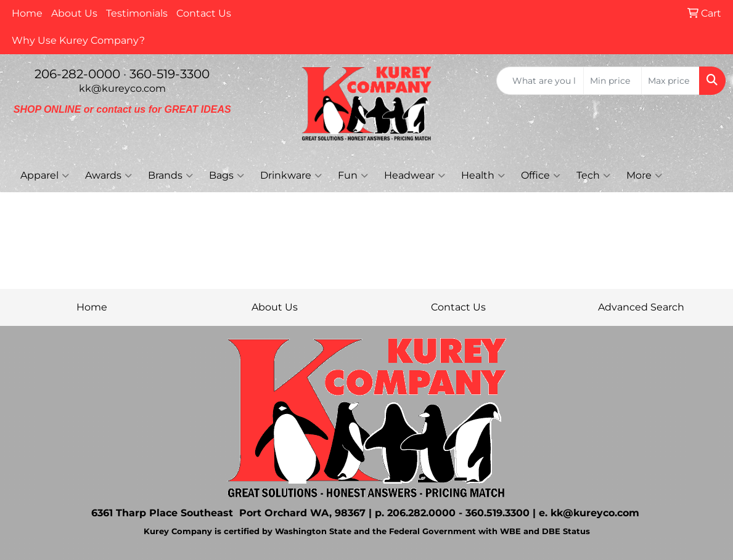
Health (483, 176)
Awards (109, 176)
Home (27, 13)
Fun (353, 176)
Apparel (45, 176)
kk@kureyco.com (122, 88)
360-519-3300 (170, 74)
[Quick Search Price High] (670, 81)
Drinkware (291, 176)
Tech (593, 176)
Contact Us (204, 13)
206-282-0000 (77, 74)
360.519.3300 (498, 513)
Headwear (415, 176)
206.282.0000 (421, 513)
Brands (170, 176)
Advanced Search (641, 307)
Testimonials (137, 13)
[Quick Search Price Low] (612, 81)
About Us (74, 13)
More (644, 176)
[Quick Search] (540, 81)
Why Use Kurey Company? (78, 40)
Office (541, 176)
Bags (227, 176)
